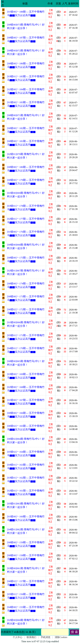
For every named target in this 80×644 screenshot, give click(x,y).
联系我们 (31, 637)
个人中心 (18, 637)
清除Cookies (61, 637)
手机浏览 (46, 637)
